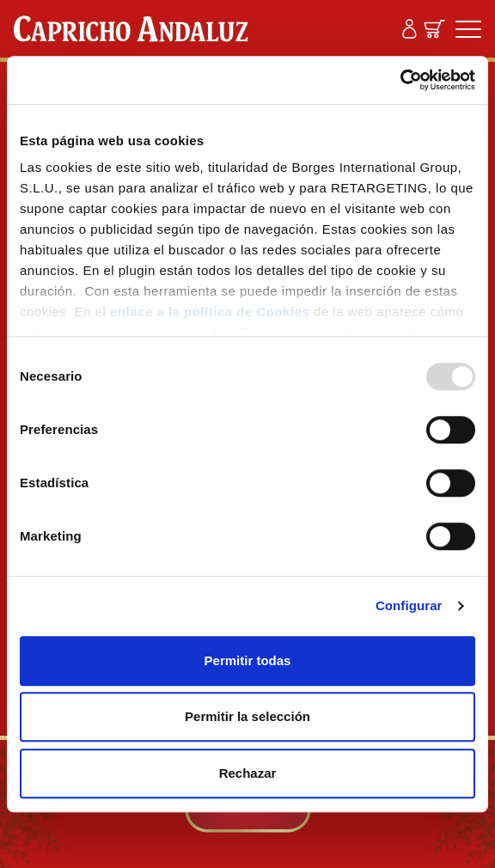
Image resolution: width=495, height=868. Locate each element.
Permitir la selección (247, 716)
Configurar (409, 605)
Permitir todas (248, 660)
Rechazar (248, 773)
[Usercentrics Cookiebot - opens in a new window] (400, 80)
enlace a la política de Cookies (210, 312)
